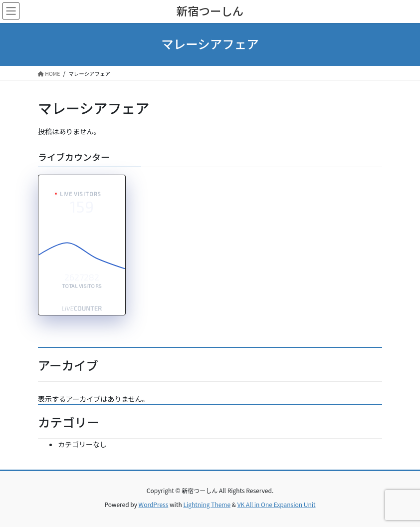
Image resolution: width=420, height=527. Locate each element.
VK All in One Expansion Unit (277, 504)
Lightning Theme (207, 504)
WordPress (154, 504)
